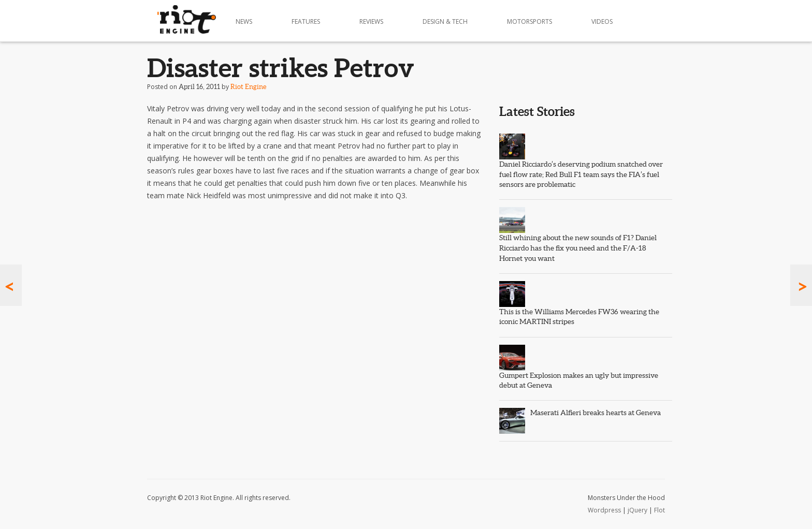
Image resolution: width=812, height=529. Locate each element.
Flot (659, 510)
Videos (602, 21)
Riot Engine (248, 87)
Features (306, 21)
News (244, 21)
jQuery (637, 510)
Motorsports (530, 21)
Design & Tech (445, 21)
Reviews (371, 21)
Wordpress (604, 510)
